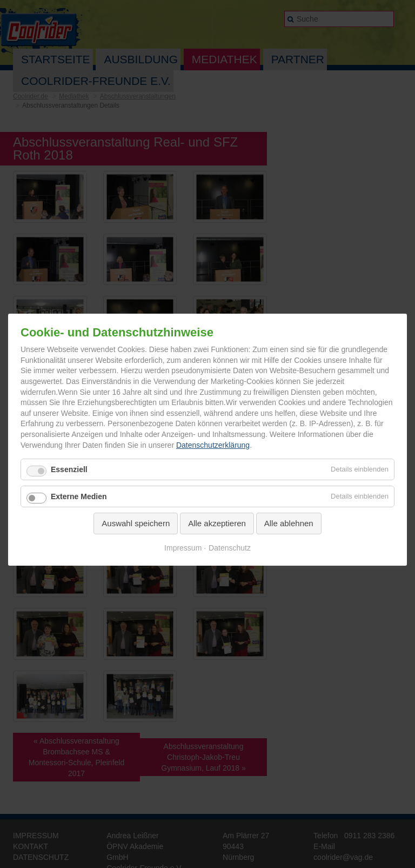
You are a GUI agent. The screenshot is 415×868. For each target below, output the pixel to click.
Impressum (183, 547)
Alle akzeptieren (217, 523)
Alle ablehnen (289, 523)
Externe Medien (79, 496)
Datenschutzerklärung (213, 445)
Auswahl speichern (136, 523)
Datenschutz (230, 547)
